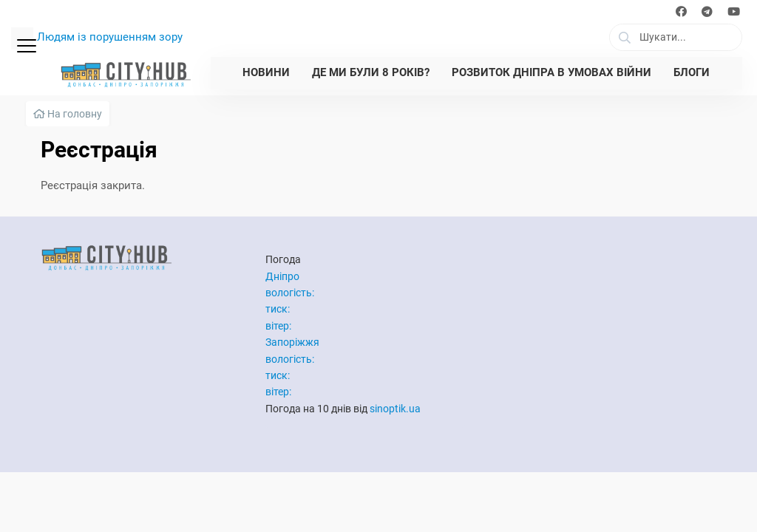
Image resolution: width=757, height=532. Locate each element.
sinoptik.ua (395, 409)
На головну (68, 114)
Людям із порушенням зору (110, 37)
